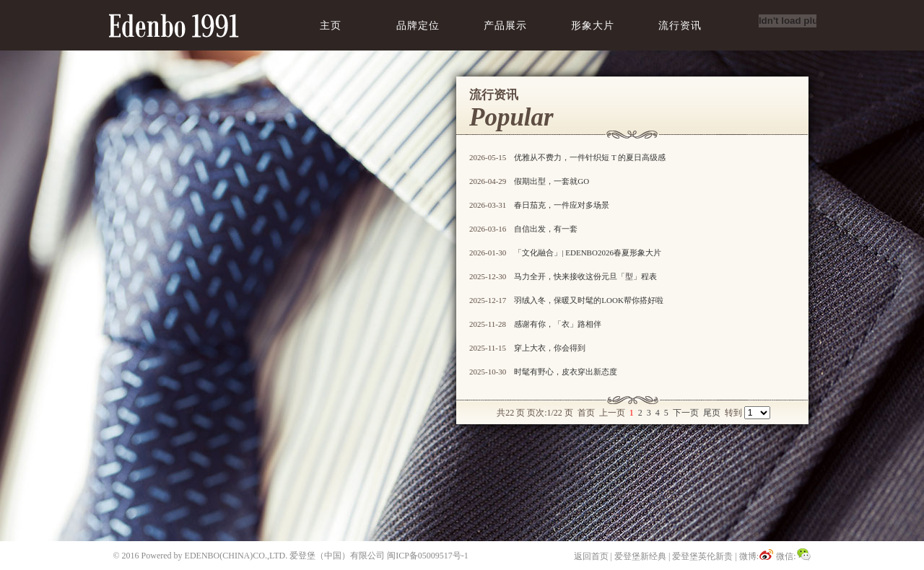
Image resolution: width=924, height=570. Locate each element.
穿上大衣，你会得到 (550, 348)
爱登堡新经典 (640, 556)
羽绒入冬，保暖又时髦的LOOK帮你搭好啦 (589, 300)
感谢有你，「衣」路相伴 (558, 324)
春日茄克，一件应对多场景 (562, 205)
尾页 (712, 413)
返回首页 (591, 556)
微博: (757, 556)
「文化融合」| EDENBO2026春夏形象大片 (588, 253)
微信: (793, 556)
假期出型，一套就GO (552, 181)
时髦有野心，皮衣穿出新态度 (566, 372)
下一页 (686, 413)
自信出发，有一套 (546, 229)
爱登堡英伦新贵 (702, 556)
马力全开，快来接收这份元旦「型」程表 (585, 276)
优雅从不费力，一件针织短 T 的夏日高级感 (590, 157)
